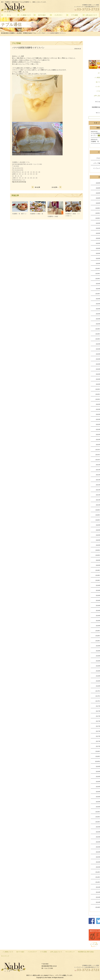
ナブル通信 (44, 952)
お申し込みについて (56, 952)
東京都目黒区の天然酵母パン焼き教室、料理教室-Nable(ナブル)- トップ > (21, 33)
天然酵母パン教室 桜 (36, 214)
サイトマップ (5, 956)
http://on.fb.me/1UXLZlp (19, 182)
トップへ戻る (94, 944)
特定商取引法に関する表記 (86, 952)
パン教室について (8, 952)
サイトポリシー (70, 952)
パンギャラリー (32, 952)
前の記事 (36, 187)
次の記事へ (57, 187)
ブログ (43, 33)
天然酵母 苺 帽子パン (19, 214)
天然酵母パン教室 (53, 216)
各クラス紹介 (20, 952)
